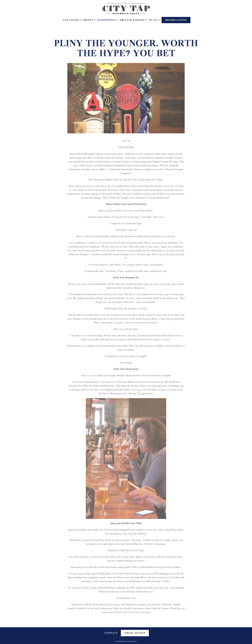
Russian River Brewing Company (133, 613)
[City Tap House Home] (126, 8)
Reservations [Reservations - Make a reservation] (176, 20)
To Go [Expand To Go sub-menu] (154, 20)
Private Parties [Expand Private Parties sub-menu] (133, 20)
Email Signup (135, 633)
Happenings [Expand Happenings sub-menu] (107, 20)
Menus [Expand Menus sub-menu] (89, 20)
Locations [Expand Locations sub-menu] (72, 20)
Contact (111, 633)
